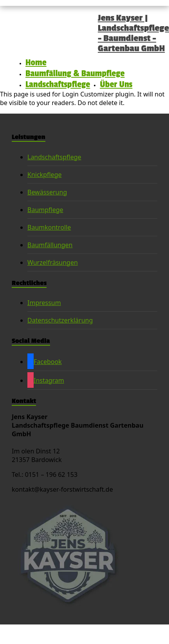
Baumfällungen (50, 245)
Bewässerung (47, 192)
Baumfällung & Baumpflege (75, 73)
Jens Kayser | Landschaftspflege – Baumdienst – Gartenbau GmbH (133, 33)
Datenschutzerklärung (60, 320)
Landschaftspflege (58, 84)
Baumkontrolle (49, 227)
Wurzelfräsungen (53, 262)
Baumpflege (45, 210)
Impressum (44, 303)
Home (36, 62)
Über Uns (116, 84)
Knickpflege (45, 175)
